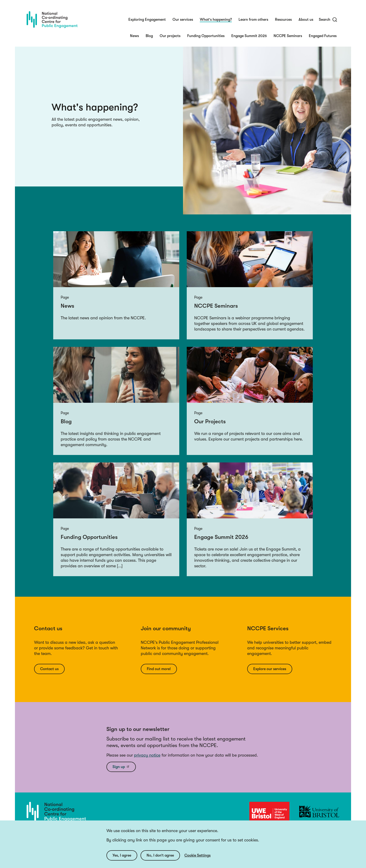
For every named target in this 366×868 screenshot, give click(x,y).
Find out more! (159, 669)
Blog (149, 36)
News (134, 36)
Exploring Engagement (147, 20)
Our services (183, 20)
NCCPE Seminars (288, 36)
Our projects (170, 36)
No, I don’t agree (160, 860)
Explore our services (270, 669)
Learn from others (253, 20)
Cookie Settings (197, 860)
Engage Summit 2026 (249, 36)
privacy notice (147, 755)
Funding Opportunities (206, 36)
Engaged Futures (323, 36)
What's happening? (216, 20)
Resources (283, 20)
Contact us (49, 669)
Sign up (121, 767)
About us (306, 20)
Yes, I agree (122, 860)
